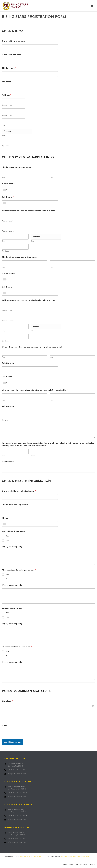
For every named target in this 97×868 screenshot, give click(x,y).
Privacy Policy (68, 864)
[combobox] (5, 190)
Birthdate (7, 82)
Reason (5, 420)
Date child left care (11, 55)
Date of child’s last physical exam (19, 491)
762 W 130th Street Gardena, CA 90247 (15, 765)
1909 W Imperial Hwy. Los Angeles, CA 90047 (17, 788)
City (4, 126)
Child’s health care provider (16, 505)
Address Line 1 (8, 105)
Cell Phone (8, 197)
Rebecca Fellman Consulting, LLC (32, 857)
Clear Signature (93, 706)
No (7, 541)
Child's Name (9, 68)
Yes (7, 536)
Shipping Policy (81, 864)
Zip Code (6, 146)
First (4, 178)
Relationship (8, 363)
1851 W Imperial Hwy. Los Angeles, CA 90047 (17, 811)
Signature (7, 701)
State (4, 136)
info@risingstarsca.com (17, 774)
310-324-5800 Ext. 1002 (17, 770)
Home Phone (8, 184)
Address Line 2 (8, 116)
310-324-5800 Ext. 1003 (17, 816)
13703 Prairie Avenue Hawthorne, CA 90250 (17, 834)
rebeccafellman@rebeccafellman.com (75, 857)
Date (5, 726)
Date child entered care (13, 41)
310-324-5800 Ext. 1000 (17, 839)
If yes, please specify (12, 547)
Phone (5, 518)
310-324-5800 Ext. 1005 (17, 793)
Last (52, 178)
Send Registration (13, 742)
